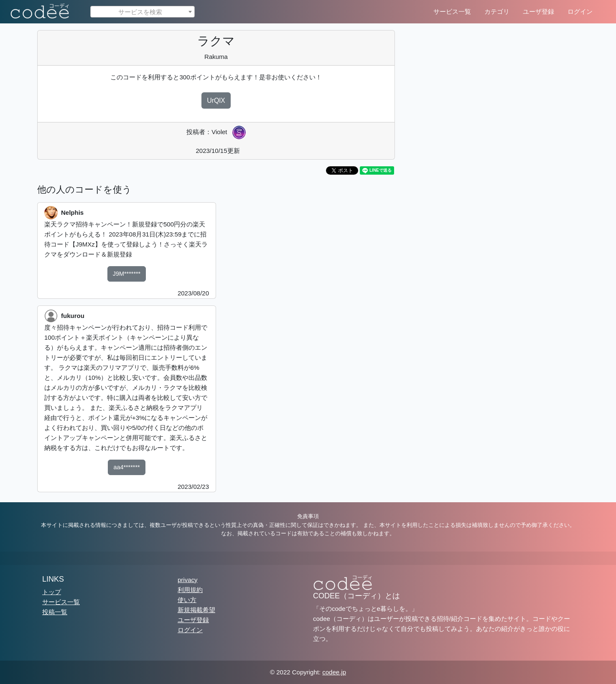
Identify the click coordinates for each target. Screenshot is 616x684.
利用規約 (190, 590)
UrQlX (216, 100)
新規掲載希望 (196, 610)
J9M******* (127, 274)
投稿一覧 (55, 612)
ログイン (580, 11)
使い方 (187, 600)
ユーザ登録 (538, 11)
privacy (188, 580)
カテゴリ (497, 11)
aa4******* (126, 467)
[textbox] (143, 12)
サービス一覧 (452, 11)
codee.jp (334, 672)
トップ (52, 592)
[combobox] (143, 12)
